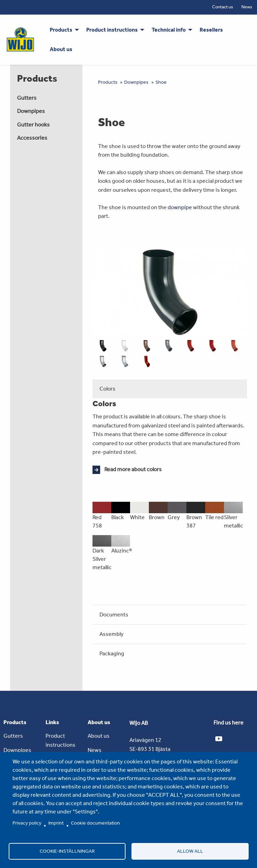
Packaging (112, 653)
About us (99, 736)
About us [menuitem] (61, 49)
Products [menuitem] (61, 30)
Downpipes (31, 111)
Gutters (27, 98)
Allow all (190, 851)
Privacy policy (27, 823)
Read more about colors (133, 469)
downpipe (180, 207)
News (247, 7)
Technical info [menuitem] (169, 30)
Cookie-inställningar (67, 851)
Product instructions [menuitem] (112, 30)
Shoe (161, 82)
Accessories (32, 138)
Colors (107, 389)
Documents (114, 615)
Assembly (111, 634)
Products (108, 82)
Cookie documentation (95, 823)
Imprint (56, 823)
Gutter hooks (33, 125)
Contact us (223, 7)
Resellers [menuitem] (211, 30)
